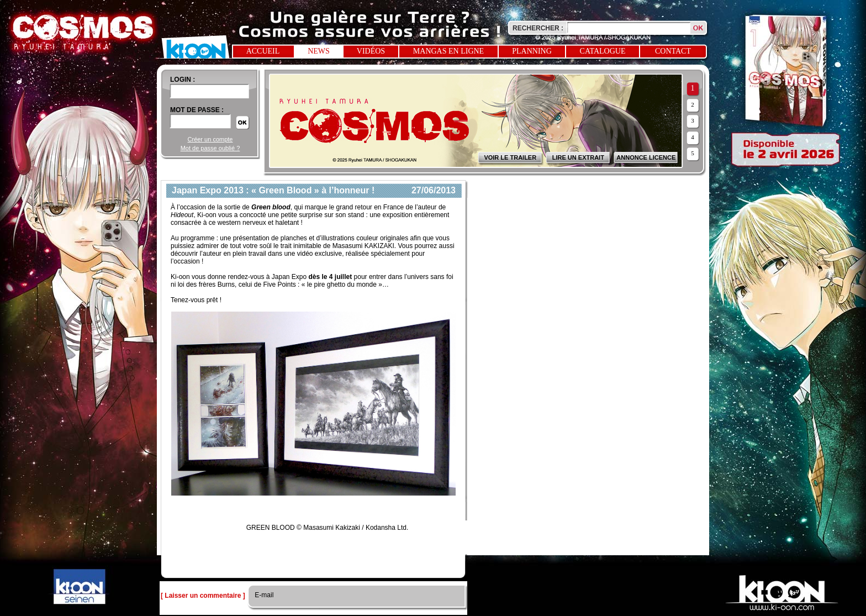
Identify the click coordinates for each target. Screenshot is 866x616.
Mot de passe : (197, 110)
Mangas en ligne (448, 51)
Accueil (263, 51)
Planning (532, 51)
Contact (673, 51)
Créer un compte (210, 139)
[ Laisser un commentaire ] (203, 596)
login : (183, 80)
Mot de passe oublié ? (210, 148)
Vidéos (371, 51)
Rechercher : (538, 28)
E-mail (263, 595)
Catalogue (603, 51)
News (319, 51)
